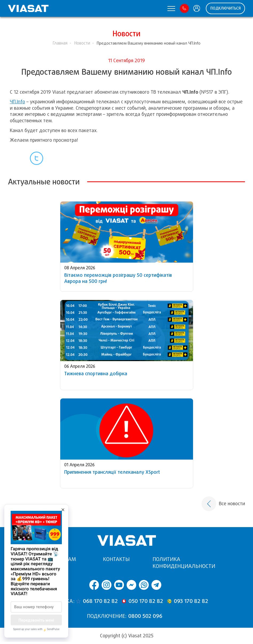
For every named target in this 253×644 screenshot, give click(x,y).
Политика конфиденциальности (184, 563)
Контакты (116, 559)
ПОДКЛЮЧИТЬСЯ (226, 8)
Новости (82, 43)
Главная (60, 43)
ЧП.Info (17, 102)
